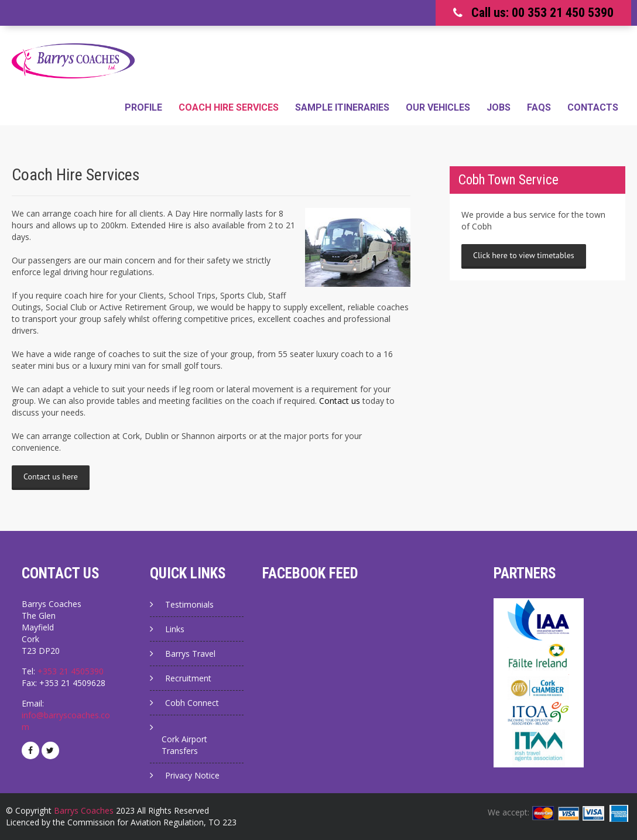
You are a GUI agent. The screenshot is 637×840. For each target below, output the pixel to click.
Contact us (340, 401)
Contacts (593, 107)
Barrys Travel (190, 654)
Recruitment (188, 678)
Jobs (499, 107)
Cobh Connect (192, 703)
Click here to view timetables (524, 255)
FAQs (539, 107)
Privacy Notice (192, 775)
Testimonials (189, 604)
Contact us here (51, 476)
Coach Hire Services (229, 107)
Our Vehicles (438, 107)
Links (175, 629)
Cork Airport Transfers (184, 745)
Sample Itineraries (342, 107)
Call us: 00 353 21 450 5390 (542, 13)
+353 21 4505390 (71, 671)
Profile (143, 107)
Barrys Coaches (84, 810)
